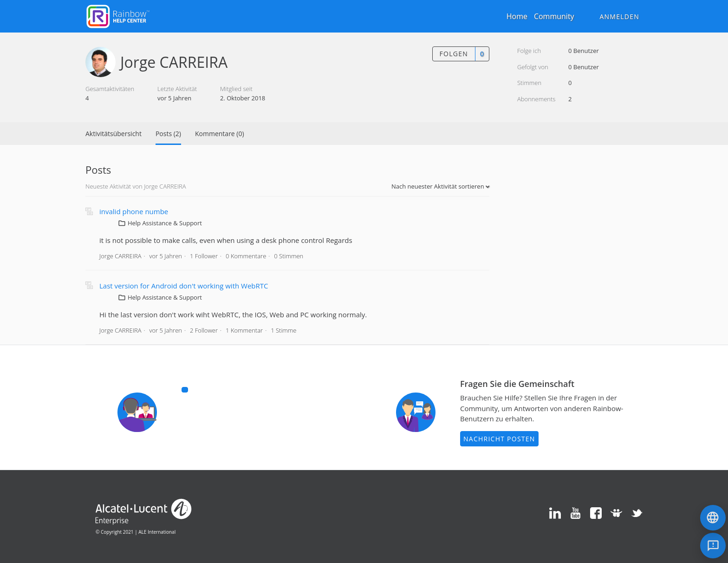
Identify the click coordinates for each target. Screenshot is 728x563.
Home (517, 16)
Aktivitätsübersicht (114, 134)
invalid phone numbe (134, 211)
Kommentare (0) (220, 134)
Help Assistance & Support (165, 223)
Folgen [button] (454, 54)
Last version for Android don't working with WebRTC (184, 286)
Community (554, 16)
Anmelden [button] (619, 16)
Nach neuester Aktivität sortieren (439, 186)
